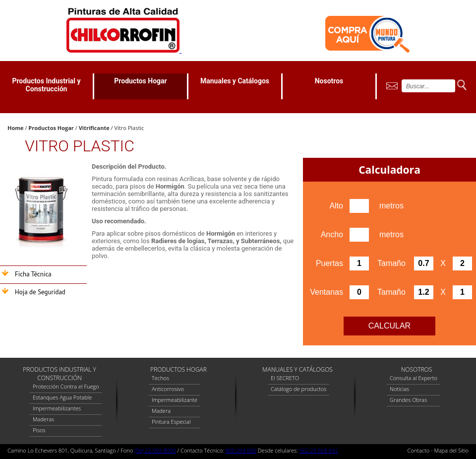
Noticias (399, 389)
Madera (161, 411)
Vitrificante (94, 128)
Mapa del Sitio (451, 450)
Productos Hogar (140, 81)
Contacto (419, 450)
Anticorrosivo (168, 389)
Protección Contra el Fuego (66, 386)
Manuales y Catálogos (235, 81)
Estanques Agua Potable (62, 397)
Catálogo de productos (298, 389)
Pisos (39, 430)
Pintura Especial (171, 422)
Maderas (43, 419)
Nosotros (329, 81)
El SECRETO (285, 378)
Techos (160, 378)
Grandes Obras (408, 400)
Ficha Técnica (33, 274)
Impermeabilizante (175, 400)
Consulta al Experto (414, 378)
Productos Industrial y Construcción (46, 85)
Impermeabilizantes (57, 408)
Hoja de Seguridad (40, 292)
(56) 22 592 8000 (155, 450)
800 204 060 (241, 450)
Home (16, 128)
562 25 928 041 (319, 450)
